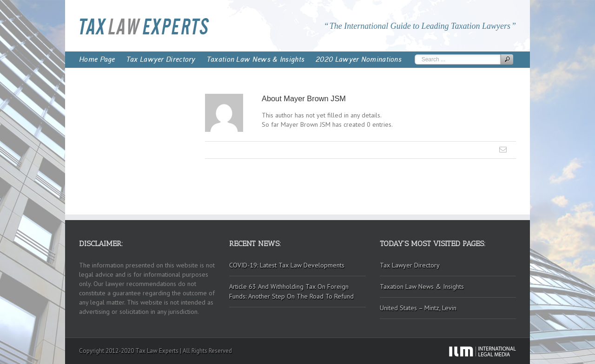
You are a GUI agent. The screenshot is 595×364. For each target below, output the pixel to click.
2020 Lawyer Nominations (359, 59)
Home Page (97, 59)
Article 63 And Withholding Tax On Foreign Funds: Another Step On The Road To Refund (291, 291)
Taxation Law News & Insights (256, 59)
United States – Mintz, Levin (418, 308)
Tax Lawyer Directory (161, 59)
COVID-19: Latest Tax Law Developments (287, 265)
